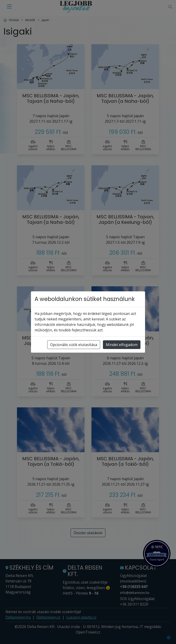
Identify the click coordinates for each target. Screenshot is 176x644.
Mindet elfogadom (122, 345)
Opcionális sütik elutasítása (74, 345)
